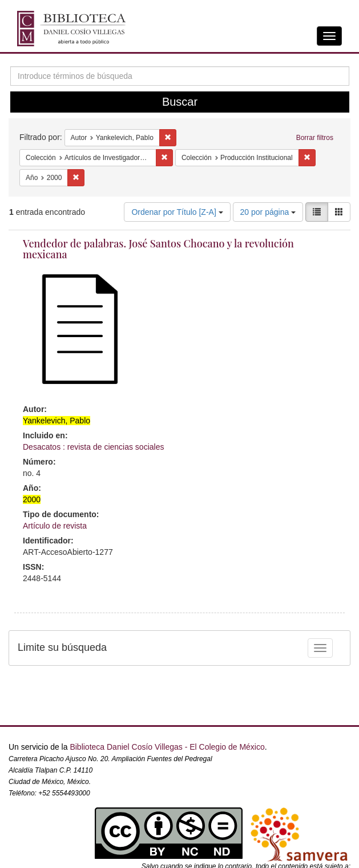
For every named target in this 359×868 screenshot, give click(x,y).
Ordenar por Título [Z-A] (177, 212)
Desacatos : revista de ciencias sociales (93, 447)
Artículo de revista (55, 526)
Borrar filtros (315, 138)
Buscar (180, 102)
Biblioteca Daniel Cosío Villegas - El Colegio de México (167, 747)
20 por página (268, 212)
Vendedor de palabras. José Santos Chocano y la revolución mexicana (158, 249)
